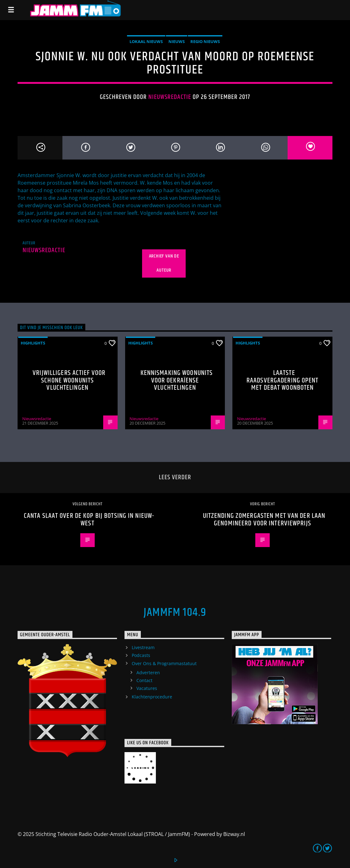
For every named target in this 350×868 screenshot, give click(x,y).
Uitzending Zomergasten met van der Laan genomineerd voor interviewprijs (264, 520)
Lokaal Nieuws (146, 41)
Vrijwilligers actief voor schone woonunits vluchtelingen (69, 380)
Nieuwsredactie (170, 97)
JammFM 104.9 (175, 613)
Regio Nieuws (205, 41)
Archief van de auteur (164, 263)
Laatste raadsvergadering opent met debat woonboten (283, 380)
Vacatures (147, 688)
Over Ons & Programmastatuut (164, 663)
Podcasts (141, 655)
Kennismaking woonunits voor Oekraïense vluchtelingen (177, 380)
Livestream (143, 647)
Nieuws (177, 41)
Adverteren (148, 673)
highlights (33, 343)
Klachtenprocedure (152, 697)
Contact (144, 680)
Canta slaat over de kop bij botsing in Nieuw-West (89, 520)
